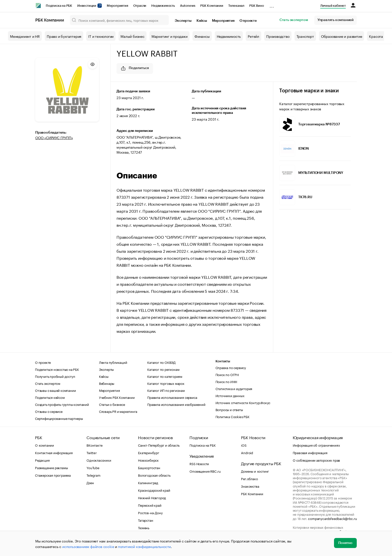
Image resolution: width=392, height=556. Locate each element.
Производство (278, 36)
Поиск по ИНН (226, 381)
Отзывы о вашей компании (55, 390)
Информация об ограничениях (316, 445)
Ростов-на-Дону (150, 512)
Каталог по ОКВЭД (161, 362)
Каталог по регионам (163, 369)
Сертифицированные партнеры (59, 418)
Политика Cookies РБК (232, 416)
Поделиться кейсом (50, 397)
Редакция (42, 460)
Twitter (92, 452)
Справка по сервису (231, 367)
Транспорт (305, 36)
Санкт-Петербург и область (159, 445)
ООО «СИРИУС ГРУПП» (54, 137)
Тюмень (144, 527)
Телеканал (236, 6)
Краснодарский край (154, 490)
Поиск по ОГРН (227, 374)
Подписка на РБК (59, 6)
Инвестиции (89, 6)
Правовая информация (310, 452)
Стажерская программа (53, 475)
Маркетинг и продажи (169, 36)
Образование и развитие (342, 36)
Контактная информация (54, 452)
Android (247, 452)
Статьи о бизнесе (112, 404)
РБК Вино (256, 6)
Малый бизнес (132, 36)
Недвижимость (163, 6)
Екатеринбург (149, 452)
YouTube (93, 467)
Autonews (188, 6)
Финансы (202, 36)
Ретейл (253, 36)
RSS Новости (199, 463)
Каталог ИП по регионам (166, 390)
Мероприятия (117, 6)
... (272, 5)
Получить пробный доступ (55, 376)
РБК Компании (212, 6)
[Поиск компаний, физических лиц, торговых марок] (119, 20)
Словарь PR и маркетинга (118, 411)
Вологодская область (154, 475)
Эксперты (183, 21)
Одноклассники (99, 460)
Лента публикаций (113, 362)
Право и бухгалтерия (64, 36)
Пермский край (150, 505)
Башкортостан (149, 467)
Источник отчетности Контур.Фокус (243, 402)
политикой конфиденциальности (144, 546)
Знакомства (250, 486)
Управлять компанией (335, 20)
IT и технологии (101, 36)
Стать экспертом (294, 20)
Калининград (148, 482)
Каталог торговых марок (166, 383)
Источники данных (230, 395)
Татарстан (145, 520)
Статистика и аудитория (234, 388)
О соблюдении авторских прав (316, 460)
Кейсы (202, 21)
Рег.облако (249, 478)
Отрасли (140, 6)
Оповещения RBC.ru (205, 471)
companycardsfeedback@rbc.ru (332, 518)
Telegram (93, 475)
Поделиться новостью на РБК (57, 369)
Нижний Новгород (152, 497)
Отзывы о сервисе (49, 411)
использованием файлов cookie (88, 546)
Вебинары (107, 383)
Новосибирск (148, 460)
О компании (44, 445)
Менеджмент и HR (25, 36)
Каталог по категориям (165, 376)
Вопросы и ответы (229, 409)
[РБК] (38, 6)
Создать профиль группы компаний (62, 404)
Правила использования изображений (176, 404)
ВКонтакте (94, 445)
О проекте (248, 21)
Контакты (223, 361)
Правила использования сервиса (172, 397)
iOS (244, 445)
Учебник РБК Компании (117, 397)
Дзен (90, 482)
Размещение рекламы (51, 467)
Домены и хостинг (255, 471)
